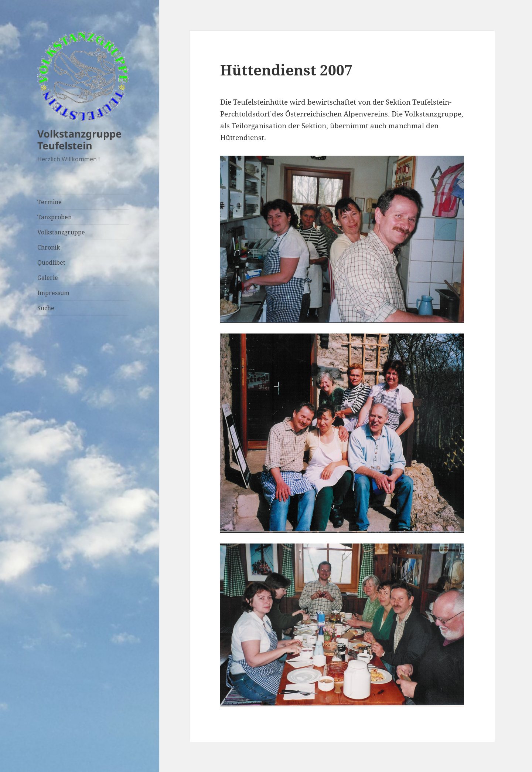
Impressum (53, 293)
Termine (50, 202)
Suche (46, 308)
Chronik (49, 247)
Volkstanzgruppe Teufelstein (79, 140)
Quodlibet (51, 263)
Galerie (48, 278)
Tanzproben (54, 217)
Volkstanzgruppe (61, 232)
